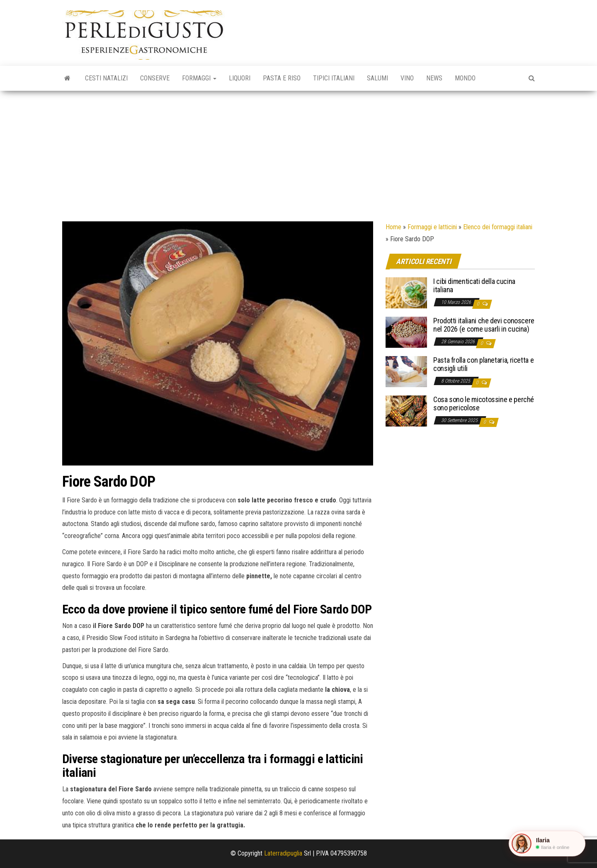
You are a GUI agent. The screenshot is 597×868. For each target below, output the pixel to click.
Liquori (240, 78)
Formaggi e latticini (432, 227)
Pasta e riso (282, 78)
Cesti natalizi (106, 78)
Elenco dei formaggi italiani (498, 227)
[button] (547, 844)
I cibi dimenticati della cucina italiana (474, 285)
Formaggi (199, 78)
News (434, 78)
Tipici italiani (334, 78)
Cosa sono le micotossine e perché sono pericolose (484, 404)
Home (393, 227)
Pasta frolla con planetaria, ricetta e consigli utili (483, 364)
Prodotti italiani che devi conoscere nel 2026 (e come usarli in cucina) (484, 325)
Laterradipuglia (283, 853)
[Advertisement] (298, 153)
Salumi (377, 78)
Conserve (155, 78)
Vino (407, 78)
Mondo (465, 78)
